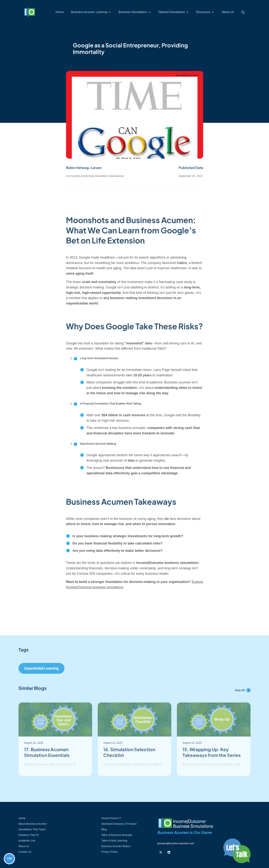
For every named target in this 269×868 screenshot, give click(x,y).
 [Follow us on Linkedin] (169, 852)
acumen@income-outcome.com (176, 843)
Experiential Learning (41, 668)
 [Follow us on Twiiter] (161, 852)
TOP (9, 858)
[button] (91, 12)
